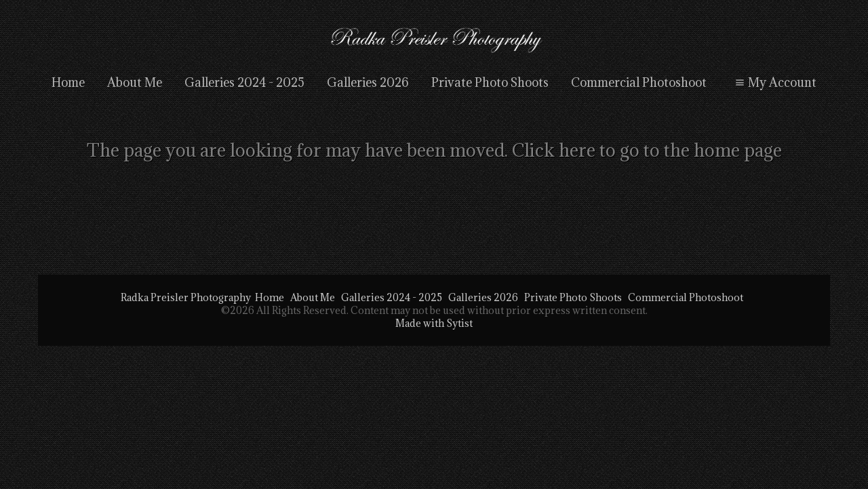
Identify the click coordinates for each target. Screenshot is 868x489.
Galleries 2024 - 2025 (244, 82)
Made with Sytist (434, 323)
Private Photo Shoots (490, 82)
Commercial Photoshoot (639, 82)
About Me (135, 82)
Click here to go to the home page (647, 150)
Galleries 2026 (368, 82)
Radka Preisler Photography (186, 297)
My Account (774, 82)
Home (68, 82)
